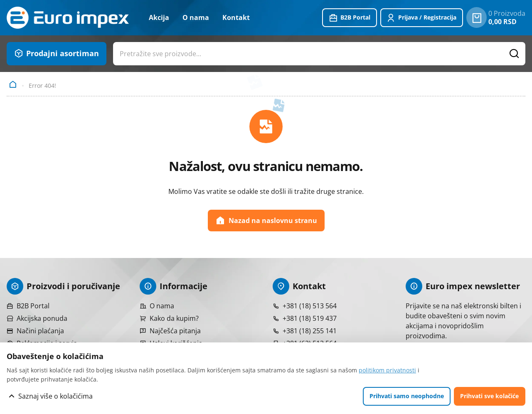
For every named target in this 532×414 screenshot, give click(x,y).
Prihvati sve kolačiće (489, 396)
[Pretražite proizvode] (515, 54)
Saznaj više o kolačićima (55, 396)
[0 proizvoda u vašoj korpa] (477, 17)
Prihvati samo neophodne (407, 396)
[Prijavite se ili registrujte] (422, 18)
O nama (196, 17)
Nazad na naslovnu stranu (266, 221)
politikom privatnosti (387, 370)
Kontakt (236, 17)
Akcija (159, 17)
